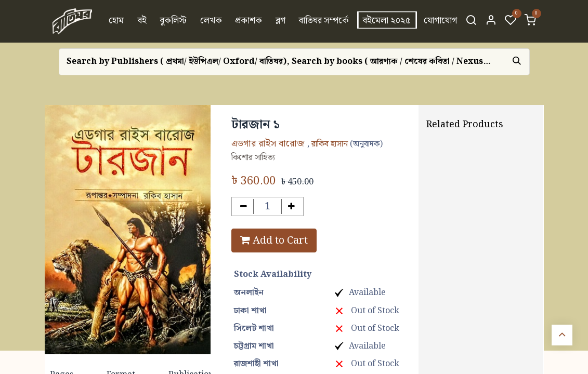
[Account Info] (491, 21)
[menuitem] (116, 21)
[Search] (471, 21)
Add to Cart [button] (274, 241)
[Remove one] (244, 206)
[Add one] (291, 206)
